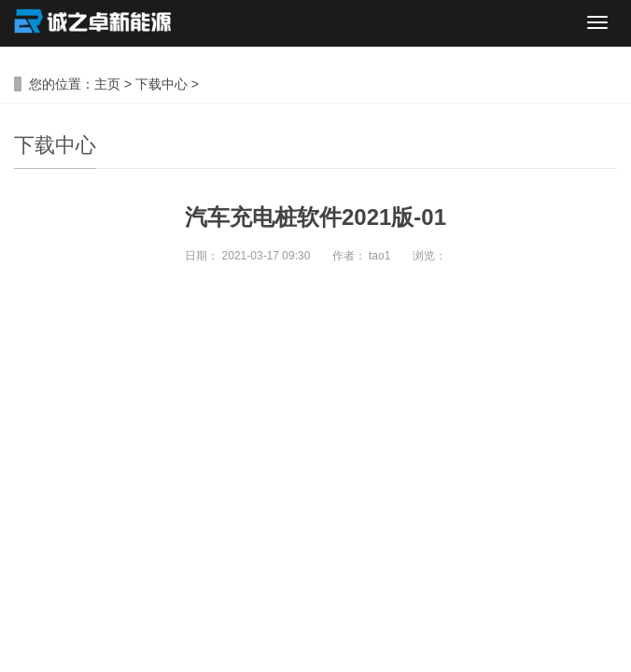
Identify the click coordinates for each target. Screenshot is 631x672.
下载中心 (161, 84)
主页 (107, 84)
